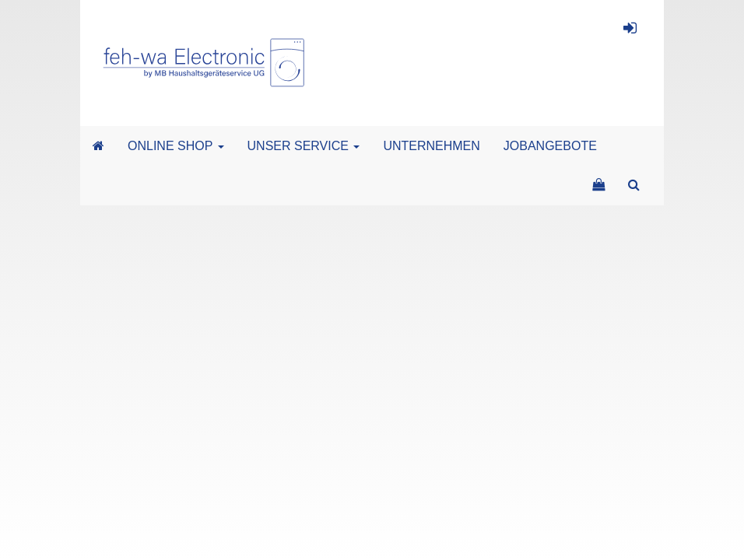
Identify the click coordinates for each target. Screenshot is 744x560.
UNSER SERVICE (304, 146)
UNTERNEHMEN (431, 146)
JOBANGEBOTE (550, 146)
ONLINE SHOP (176, 146)
